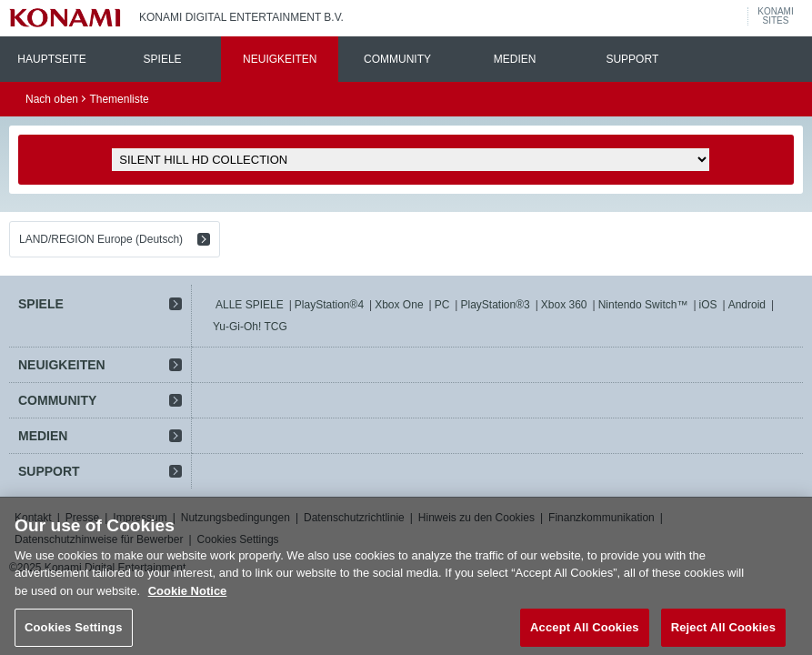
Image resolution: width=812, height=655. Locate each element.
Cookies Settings (74, 635)
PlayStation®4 (329, 305)
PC (442, 305)
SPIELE (163, 59)
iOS (708, 305)
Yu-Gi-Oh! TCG (250, 327)
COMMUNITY (397, 59)
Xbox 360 (564, 305)
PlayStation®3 (495, 305)
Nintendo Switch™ (643, 305)
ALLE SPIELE (250, 305)
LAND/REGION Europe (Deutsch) (101, 239)
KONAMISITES (775, 16)
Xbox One (399, 305)
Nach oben (52, 99)
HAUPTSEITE (51, 59)
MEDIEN (515, 59)
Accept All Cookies (585, 635)
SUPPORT (632, 59)
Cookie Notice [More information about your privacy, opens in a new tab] (188, 597)
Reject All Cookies (723, 635)
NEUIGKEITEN (280, 59)
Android (747, 305)
